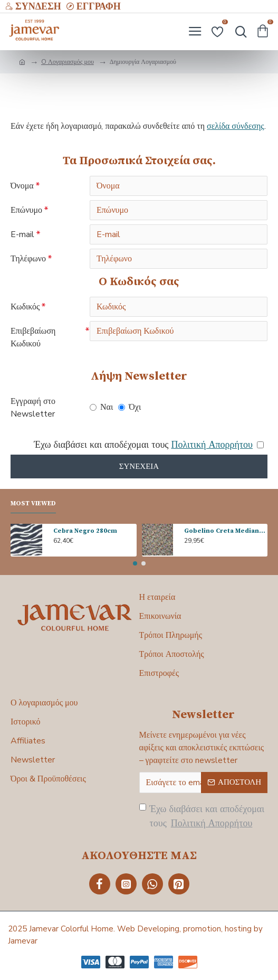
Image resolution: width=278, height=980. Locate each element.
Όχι (130, 407)
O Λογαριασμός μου (68, 62)
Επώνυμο (26, 210)
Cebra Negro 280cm (85, 531)
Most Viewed (33, 503)
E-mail (22, 234)
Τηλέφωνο (28, 259)
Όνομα (22, 186)
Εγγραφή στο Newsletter (33, 408)
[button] (135, 563)
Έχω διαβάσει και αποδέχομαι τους (202, 817)
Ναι (101, 407)
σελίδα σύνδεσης (236, 126)
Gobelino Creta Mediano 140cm (226, 531)
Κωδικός (25, 307)
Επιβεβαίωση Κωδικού (33, 337)
